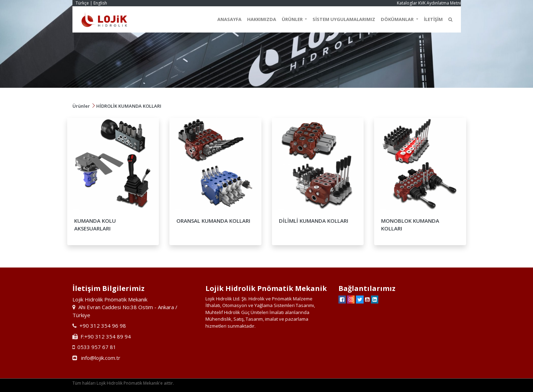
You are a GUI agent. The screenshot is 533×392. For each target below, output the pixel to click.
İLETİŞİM (433, 19)
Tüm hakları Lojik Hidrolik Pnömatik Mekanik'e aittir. (123, 383)
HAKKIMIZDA (262, 19)
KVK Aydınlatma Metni (440, 3)
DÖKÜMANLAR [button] (398, 19)
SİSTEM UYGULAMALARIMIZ (344, 19)
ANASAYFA (229, 19)
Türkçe (82, 3)
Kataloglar (407, 3)
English (100, 3)
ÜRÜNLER (293, 19)
